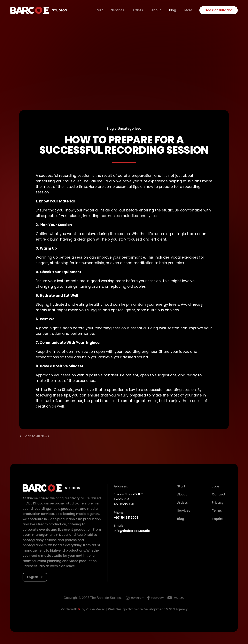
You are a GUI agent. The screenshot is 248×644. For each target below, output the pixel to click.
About (156, 10)
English (33, 577)
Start (99, 10)
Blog (173, 10)
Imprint (218, 519)
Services (118, 10)
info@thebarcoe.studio (132, 531)
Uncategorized (130, 129)
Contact (219, 494)
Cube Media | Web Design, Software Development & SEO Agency (137, 609)
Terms (217, 511)
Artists (138, 10)
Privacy (218, 503)
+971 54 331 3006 (126, 518)
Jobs (216, 486)
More (188, 10)
